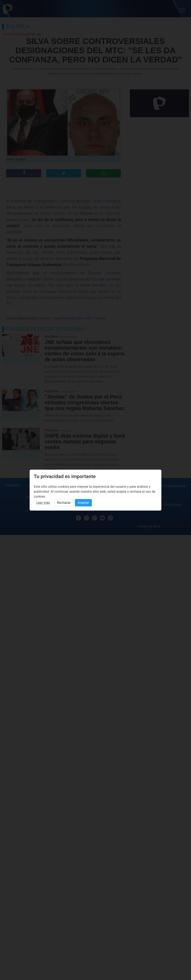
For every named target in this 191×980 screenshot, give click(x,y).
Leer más (43, 503)
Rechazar (64, 503)
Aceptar (83, 503)
